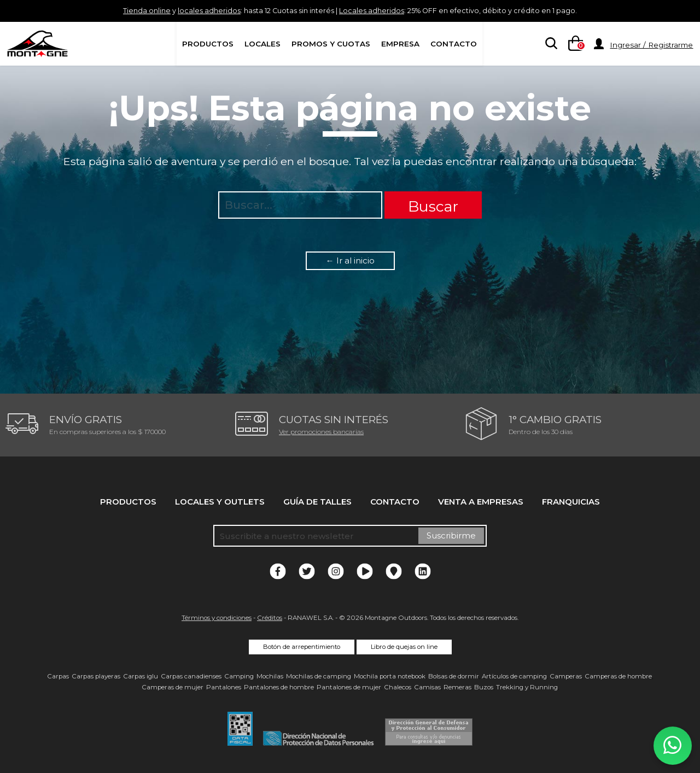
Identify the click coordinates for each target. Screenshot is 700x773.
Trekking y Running (527, 687)
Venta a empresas (481, 502)
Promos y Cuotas (331, 44)
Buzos (484, 687)
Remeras (457, 687)
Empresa (400, 44)
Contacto (454, 44)
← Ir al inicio (350, 260)
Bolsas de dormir (454, 676)
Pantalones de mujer (349, 687)
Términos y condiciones (217, 618)
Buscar (433, 206)
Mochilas (270, 676)
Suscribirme (451, 535)
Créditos (270, 618)
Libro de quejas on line (404, 647)
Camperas (566, 676)
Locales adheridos (376, 11)
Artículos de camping (514, 676)
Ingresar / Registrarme (651, 45)
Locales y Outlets (220, 502)
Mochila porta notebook (390, 676)
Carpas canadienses (191, 676)
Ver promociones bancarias (321, 432)
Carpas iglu (141, 676)
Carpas (58, 676)
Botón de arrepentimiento (302, 647)
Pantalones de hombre (279, 687)
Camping (239, 676)
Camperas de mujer (173, 687)
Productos (208, 44)
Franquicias (571, 502)
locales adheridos (184, 11)
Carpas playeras (96, 676)
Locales (262, 44)
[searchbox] (549, 44)
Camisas (427, 687)
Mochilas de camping (319, 676)
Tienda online (111, 11)
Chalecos (398, 687)
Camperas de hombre (618, 676)
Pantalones (224, 687)
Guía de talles (317, 502)
